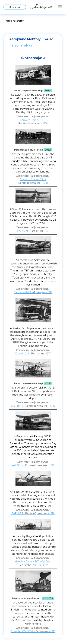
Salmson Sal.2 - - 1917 (33, 292)
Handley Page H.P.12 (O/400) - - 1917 (33, 563)
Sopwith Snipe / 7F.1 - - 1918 (33, 122)
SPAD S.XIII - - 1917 (33, 231)
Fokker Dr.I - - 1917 (33, 354)
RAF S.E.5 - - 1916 (33, 465)
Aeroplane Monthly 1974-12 (31, 39)
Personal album (22, 45)
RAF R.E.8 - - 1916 (33, 406)
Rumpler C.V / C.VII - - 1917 (33, 631)
